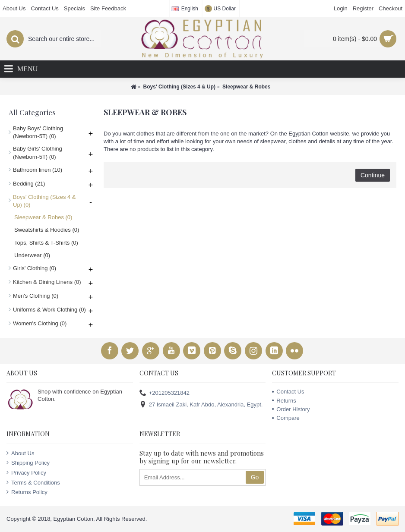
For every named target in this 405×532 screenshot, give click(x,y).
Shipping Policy (28, 463)
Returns (284, 401)
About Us (20, 453)
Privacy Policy (26, 472)
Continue (373, 175)
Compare (286, 418)
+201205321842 (165, 393)
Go (255, 477)
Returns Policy (27, 492)
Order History (291, 409)
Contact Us (288, 392)
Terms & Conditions (33, 482)
